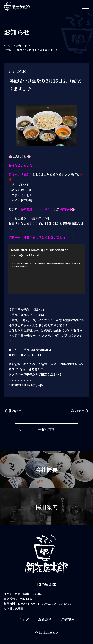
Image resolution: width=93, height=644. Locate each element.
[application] (46, 269)
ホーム (8, 46)
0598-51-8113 (27, 599)
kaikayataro (48, 632)
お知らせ (21, 46)
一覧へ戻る (47, 429)
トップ (24, 619)
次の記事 (78, 411)
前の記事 (15, 411)
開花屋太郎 (47, 584)
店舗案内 (68, 619)
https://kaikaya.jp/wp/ (26, 385)
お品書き (45, 619)
